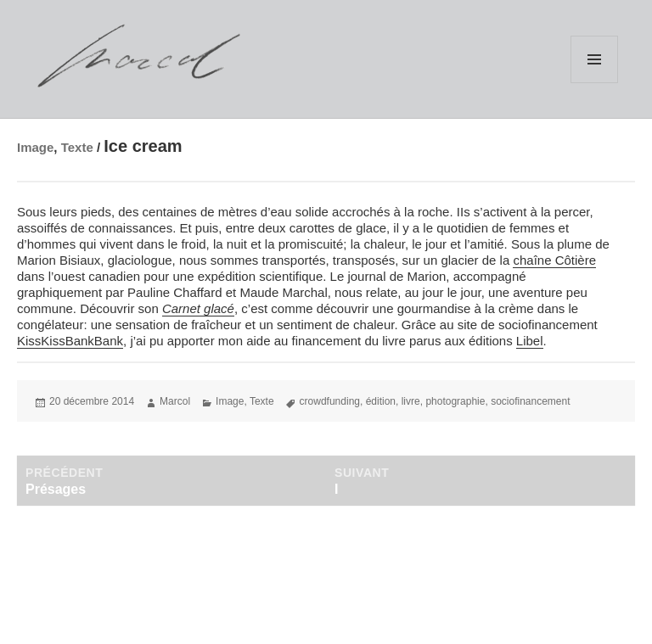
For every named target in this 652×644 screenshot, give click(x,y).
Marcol (175, 401)
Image (35, 147)
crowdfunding (330, 401)
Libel (530, 341)
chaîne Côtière (554, 260)
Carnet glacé (198, 308)
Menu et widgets (594, 59)
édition (381, 401)
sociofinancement (530, 401)
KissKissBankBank (70, 341)
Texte (77, 147)
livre (411, 401)
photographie (455, 401)
